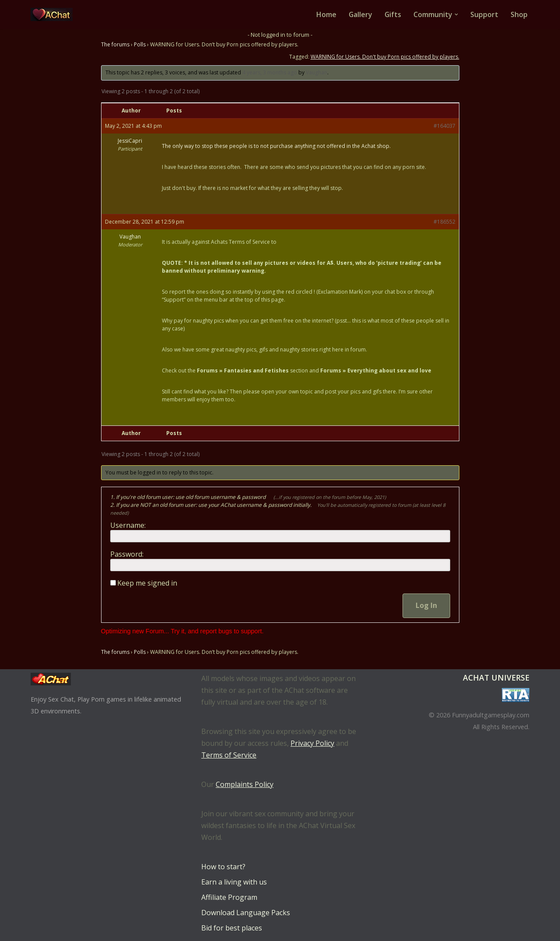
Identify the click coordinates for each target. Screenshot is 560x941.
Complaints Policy (245, 784)
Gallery (360, 14)
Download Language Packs (246, 913)
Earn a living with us (234, 882)
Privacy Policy (312, 743)
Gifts (393, 14)
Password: (127, 555)
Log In (426, 606)
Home (325, 14)
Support (484, 14)
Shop (519, 14)
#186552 (444, 222)
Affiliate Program (229, 897)
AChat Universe (496, 678)
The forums (115, 44)
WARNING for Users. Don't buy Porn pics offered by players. (385, 57)
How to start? (223, 867)
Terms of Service (229, 755)
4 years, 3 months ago (270, 72)
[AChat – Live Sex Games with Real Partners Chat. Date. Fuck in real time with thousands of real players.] (54, 14)
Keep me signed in (147, 583)
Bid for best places (232, 928)
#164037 (444, 126)
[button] (456, 14)
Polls (140, 44)
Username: (128, 526)
